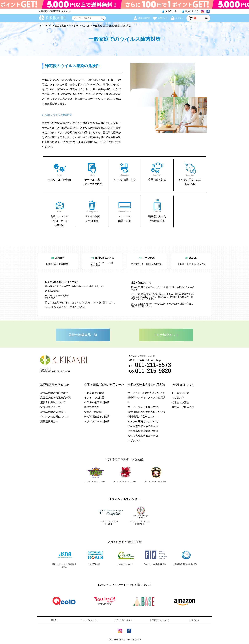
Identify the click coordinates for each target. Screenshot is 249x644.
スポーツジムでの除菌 (97, 421)
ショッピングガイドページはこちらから (65, 307)
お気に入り (160, 18)
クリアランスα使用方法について (146, 393)
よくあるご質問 (180, 393)
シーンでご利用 (82, 26)
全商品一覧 (169, 11)
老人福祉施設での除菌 (97, 417)
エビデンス (134, 440)
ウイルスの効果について (54, 417)
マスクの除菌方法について (143, 421)
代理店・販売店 (180, 402)
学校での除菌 (92, 407)
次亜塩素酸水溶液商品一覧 (56, 398)
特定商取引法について (159, 620)
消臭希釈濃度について (53, 402)
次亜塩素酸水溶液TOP (55, 385)
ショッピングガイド (90, 620)
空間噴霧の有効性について (143, 417)
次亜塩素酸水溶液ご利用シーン (104, 385)
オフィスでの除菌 (94, 398)
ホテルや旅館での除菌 (97, 402)
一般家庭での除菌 (94, 393)
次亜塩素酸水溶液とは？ (54, 393)
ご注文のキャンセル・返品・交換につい (162, 305)
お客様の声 (178, 398)
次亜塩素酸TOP (63, 26)
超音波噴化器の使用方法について (147, 412)
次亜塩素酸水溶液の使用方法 (146, 385)
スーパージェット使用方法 (143, 407)
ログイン (177, 18)
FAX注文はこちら (183, 385)
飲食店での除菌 (93, 412)
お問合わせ (194, 620)
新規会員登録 (142, 18)
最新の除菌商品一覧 (83, 335)
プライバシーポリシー (124, 620)
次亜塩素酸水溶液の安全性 (143, 426)
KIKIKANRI (46, 26)
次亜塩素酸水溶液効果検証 (143, 431)
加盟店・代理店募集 (183, 407)
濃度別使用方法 (49, 421)
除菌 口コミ (190, 11)
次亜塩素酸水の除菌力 (53, 412)
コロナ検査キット (166, 335)
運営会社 (55, 620)
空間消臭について (50, 407)
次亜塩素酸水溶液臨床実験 (143, 436)
